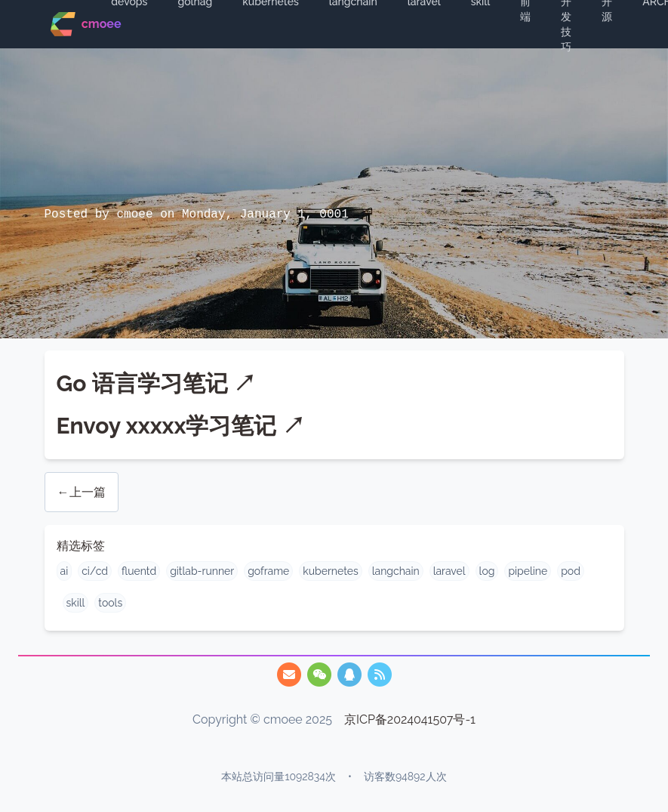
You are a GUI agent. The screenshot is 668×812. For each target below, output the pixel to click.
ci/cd (95, 571)
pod (571, 571)
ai (65, 571)
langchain (396, 571)
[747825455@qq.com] (289, 675)
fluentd (139, 571)
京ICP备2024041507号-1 (410, 719)
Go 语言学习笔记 (142, 383)
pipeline (528, 571)
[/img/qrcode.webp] (319, 675)
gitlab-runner (202, 571)
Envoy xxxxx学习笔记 (167, 426)
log (487, 571)
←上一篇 (82, 492)
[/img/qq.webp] (349, 675)
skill (76, 603)
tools (110, 603)
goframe (268, 571)
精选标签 (81, 546)
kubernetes (330, 571)
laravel (449, 571)
